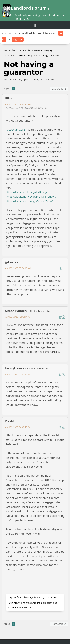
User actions (59, 89)
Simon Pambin (16, 311)
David (10, 421)
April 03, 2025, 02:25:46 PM (18, 374)
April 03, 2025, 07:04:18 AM (18, 268)
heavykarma (15, 368)
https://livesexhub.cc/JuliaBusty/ (26, 192)
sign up (18, 39)
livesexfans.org (15, 129)
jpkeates (12, 262)
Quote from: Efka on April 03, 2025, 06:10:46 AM (33, 597)
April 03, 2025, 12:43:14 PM (18, 317)
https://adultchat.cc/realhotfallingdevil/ (31, 196)
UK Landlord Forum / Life (26, 11)
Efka (8, 98)
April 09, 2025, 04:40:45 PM (18, 427)
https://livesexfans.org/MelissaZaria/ (29, 201)
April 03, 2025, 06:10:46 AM (18, 104)
